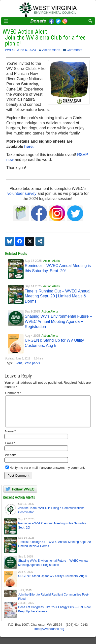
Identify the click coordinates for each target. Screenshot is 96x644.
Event (18, 363)
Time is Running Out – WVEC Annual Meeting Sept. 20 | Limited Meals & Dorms (58, 296)
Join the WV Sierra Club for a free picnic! (45, 41)
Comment (13, 393)
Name (10, 437)
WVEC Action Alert (25, 32)
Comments (74, 50)
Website (11, 461)
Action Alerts (51, 50)
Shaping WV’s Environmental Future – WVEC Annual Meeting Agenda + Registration (58, 322)
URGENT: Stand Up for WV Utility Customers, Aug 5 (52, 582)
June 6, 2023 (26, 50)
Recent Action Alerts (19, 503)
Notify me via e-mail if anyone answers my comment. (45, 474)
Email (10, 449)
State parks (32, 363)
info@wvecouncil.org (49, 635)
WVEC (10, 50)
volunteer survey (22, 193)
